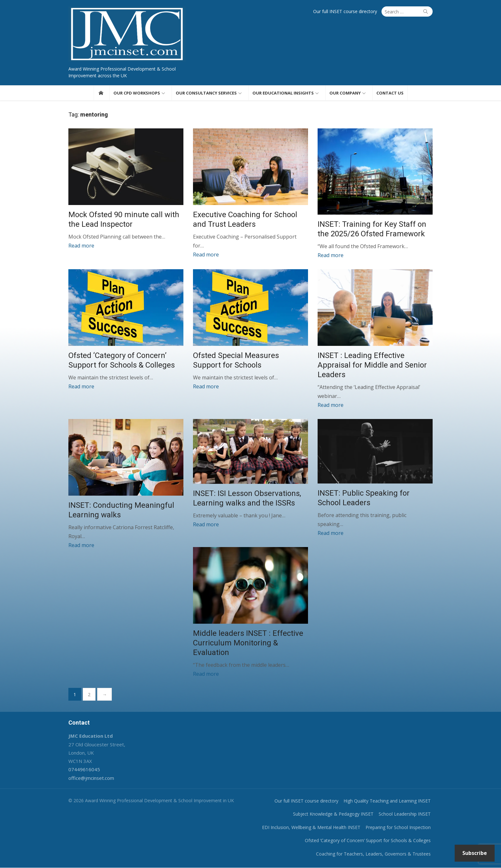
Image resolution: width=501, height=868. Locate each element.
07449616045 (84, 770)
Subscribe (475, 853)
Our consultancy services (206, 93)
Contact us (390, 93)
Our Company (345, 93)
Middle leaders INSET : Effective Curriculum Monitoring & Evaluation (248, 643)
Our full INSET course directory (345, 11)
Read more (81, 246)
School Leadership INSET (405, 814)
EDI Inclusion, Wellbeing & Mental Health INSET (311, 828)
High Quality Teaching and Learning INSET (387, 801)
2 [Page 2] (89, 695)
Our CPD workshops (137, 93)
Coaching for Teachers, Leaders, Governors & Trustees (373, 854)
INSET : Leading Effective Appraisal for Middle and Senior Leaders (372, 365)
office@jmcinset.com (91, 778)
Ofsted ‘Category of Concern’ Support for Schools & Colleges (368, 841)
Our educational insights (283, 93)
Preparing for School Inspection (398, 828)
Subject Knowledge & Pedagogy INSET (333, 814)
